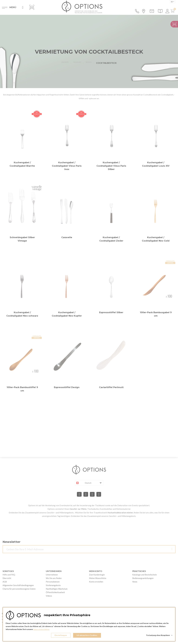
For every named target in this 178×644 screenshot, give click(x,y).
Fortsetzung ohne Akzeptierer (159, 636)
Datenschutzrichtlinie (42, 631)
